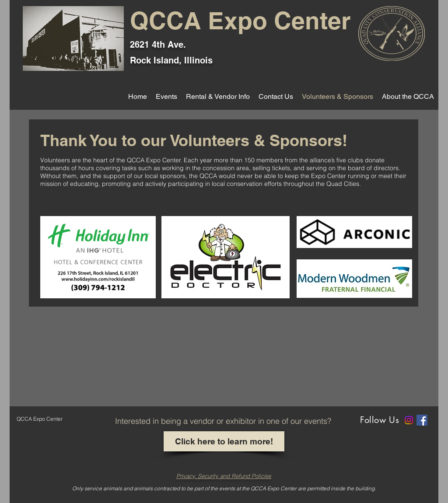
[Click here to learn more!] (224, 441)
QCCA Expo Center (240, 21)
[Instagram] (409, 420)
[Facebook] (422, 420)
